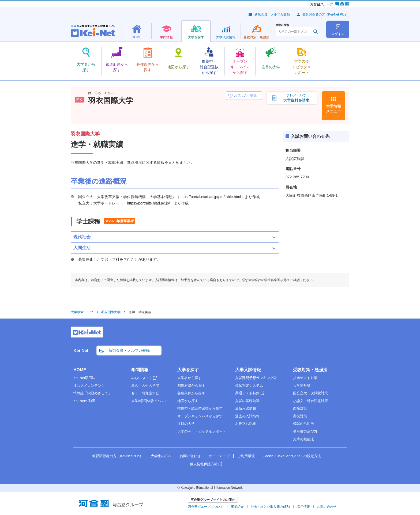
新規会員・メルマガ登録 (272, 14)
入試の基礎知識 (247, 401)
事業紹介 (237, 507)
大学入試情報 (248, 370)
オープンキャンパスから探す (200, 416)
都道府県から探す (191, 386)
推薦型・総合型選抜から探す (200, 408)
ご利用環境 (246, 456)
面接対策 (300, 408)
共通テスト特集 (247, 393)
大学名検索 (282, 25)
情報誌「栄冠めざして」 (93, 393)
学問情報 (140, 370)
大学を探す (188, 370)
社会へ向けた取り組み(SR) (270, 507)
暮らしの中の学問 (145, 386)
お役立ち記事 (246, 424)
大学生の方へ (161, 456)
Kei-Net (81, 351)
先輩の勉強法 (303, 439)
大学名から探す (190, 378)
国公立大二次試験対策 (310, 393)
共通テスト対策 (305, 378)
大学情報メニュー (333, 109)
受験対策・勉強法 (310, 370)
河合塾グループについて (206, 507)
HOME (80, 370)
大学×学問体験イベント (150, 401)
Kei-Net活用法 (84, 378)
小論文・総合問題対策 (310, 401)
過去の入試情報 (247, 416)
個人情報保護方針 (204, 464)
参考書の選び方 (305, 431)
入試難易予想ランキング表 (256, 378)
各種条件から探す (191, 393)
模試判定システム (249, 386)
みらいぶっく (142, 378)
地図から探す (188, 401)
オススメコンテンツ (89, 386)
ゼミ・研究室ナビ (145, 393)
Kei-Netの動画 (84, 401)
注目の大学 (186, 424)
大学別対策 (302, 386)
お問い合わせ (190, 456)
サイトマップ (219, 456)
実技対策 (300, 416)
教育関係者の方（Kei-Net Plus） (326, 14)
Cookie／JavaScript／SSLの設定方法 (292, 456)
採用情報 (303, 507)
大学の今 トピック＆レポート (202, 431)
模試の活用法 (303, 424)
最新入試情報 (246, 408)
